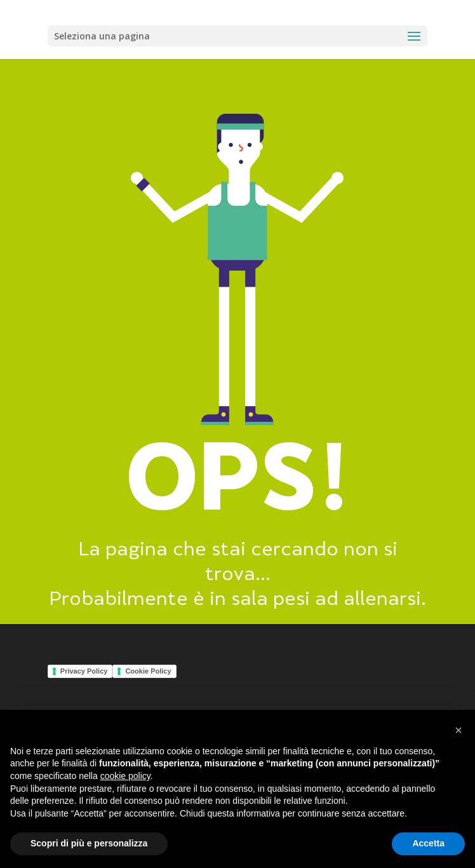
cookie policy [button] (125, 776)
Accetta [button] (428, 843)
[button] (458, 730)
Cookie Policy (148, 671)
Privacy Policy (84, 671)
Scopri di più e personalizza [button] (89, 843)
